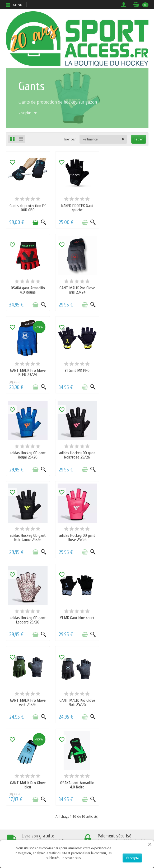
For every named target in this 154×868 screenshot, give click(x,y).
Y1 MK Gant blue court (126, 452)
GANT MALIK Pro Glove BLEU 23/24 (77, 290)
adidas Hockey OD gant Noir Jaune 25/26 (126, 372)
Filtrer (139, 139)
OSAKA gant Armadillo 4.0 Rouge (126, 208)
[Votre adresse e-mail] (66, 836)
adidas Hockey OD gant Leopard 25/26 (77, 455)
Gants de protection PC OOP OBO (28, 208)
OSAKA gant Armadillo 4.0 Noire (28, 619)
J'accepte (132, 858)
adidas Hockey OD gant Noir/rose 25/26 (77, 372)
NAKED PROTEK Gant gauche (77, 208)
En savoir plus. (71, 858)
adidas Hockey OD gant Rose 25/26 (28, 455)
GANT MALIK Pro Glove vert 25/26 (28, 537)
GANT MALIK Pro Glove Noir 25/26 (77, 537)
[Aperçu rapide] (43, 222)
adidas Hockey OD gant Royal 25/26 (28, 372)
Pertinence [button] (90, 139)
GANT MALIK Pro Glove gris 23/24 (28, 290)
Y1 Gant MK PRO (126, 288)
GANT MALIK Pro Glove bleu (126, 537)
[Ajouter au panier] (35, 222)
